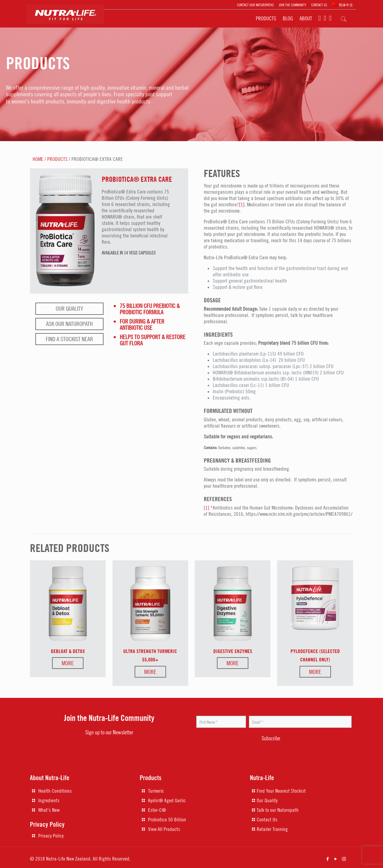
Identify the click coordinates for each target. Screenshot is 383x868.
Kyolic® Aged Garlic (167, 800)
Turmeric (156, 791)
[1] (242, 205)
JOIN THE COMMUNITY (292, 5)
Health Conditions (55, 791)
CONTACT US (319, 5)
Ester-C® (157, 810)
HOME (38, 159)
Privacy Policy (51, 836)
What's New (49, 810)
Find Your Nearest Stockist (281, 791)
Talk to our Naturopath (278, 810)
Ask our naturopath (69, 324)
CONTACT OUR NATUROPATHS (255, 5)
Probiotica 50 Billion (167, 820)
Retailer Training (272, 829)
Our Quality (69, 308)
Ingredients (49, 800)
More (68, 663)
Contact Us (267, 820)
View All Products (164, 829)
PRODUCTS (57, 159)
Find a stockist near (69, 339)
